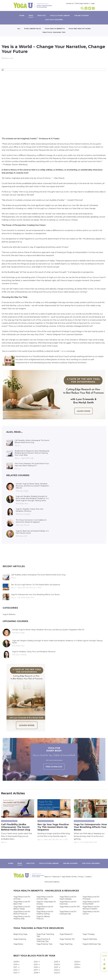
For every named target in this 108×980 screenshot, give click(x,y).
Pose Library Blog (33, 29)
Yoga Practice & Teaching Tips (43, 940)
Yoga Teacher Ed (67, 939)
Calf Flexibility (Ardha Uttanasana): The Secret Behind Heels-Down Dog (32, 441)
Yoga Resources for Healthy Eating (45, 913)
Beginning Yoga (20, 934)
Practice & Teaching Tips (54, 32)
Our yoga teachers (54, 20)
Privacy (81, 877)
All (19, 29)
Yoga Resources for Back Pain (22, 903)
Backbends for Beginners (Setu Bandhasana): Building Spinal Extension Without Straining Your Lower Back (32, 453)
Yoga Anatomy (20, 939)
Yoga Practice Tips (44, 944)
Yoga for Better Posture (43, 918)
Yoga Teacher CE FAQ (69, 877)
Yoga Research (66, 934)
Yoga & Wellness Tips (92, 944)
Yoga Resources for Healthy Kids (22, 918)
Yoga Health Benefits (55, 29)
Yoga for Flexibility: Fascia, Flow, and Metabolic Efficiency (29, 510)
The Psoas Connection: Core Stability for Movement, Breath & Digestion (31, 521)
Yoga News (18, 944)
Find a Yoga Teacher (82, 3)
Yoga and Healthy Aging (80, 29)
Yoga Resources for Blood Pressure (22, 913)
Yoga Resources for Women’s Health (91, 908)
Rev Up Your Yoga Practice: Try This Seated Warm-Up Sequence (36, 585)
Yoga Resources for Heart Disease (68, 898)
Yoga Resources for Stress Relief (91, 903)
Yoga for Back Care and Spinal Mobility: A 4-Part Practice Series (32, 532)
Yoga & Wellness (9, 614)
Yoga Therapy (89, 934)
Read (31, 16)
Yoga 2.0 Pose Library (60, 16)
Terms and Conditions (52, 882)
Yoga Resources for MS (70, 907)
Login (93, 3)
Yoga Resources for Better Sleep (22, 908)
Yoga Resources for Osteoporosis (68, 913)
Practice (42, 16)
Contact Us (70, 3)
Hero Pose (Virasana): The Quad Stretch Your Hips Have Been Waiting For (32, 465)
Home (22, 16)
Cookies (88, 877)
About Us (48, 877)
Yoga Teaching (66, 944)
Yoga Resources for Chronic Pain (45, 898)
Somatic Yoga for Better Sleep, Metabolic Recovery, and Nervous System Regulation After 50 (32, 486)
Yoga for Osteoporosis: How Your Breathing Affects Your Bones (35, 595)
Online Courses (82, 16)
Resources (56, 877)
